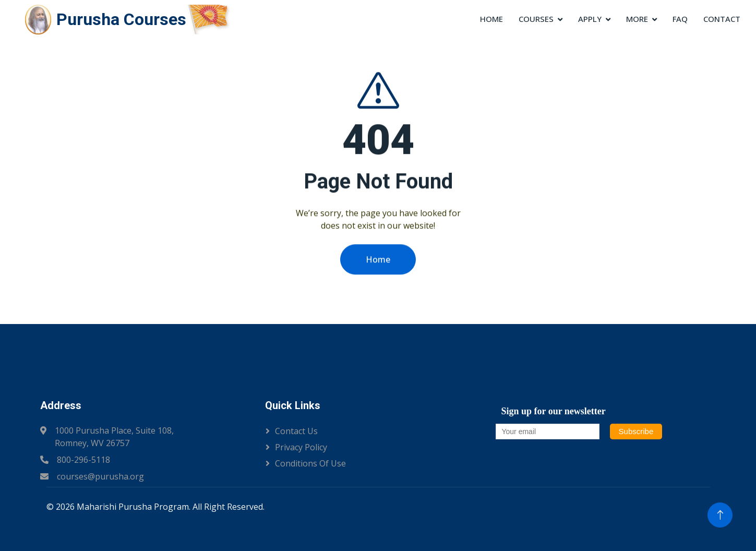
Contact (722, 19)
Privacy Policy (301, 447)
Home (491, 19)
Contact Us (296, 431)
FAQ (680, 19)
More (637, 19)
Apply (590, 19)
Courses (536, 19)
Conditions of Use (310, 463)
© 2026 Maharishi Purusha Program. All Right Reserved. (155, 507)
